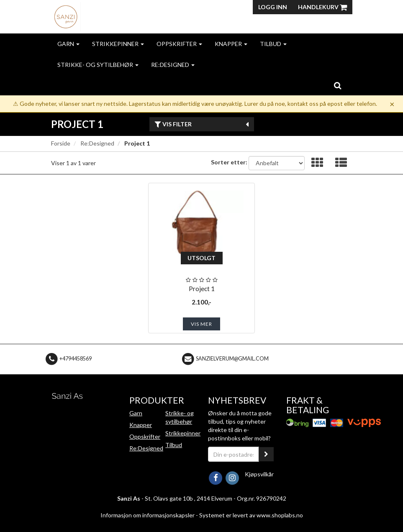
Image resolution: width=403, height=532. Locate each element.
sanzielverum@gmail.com (232, 359)
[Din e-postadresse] (234, 454)
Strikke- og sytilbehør (98, 65)
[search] (338, 85)
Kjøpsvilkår (259, 474)
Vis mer (201, 324)
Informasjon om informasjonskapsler (148, 515)
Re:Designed (173, 65)
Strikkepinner (118, 44)
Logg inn (273, 7)
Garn (68, 44)
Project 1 (202, 289)
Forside (61, 143)
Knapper (231, 44)
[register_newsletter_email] (266, 454)
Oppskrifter (179, 44)
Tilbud (273, 44)
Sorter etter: (229, 162)
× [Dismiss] (392, 104)
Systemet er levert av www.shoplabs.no (251, 515)
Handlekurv (322, 7)
